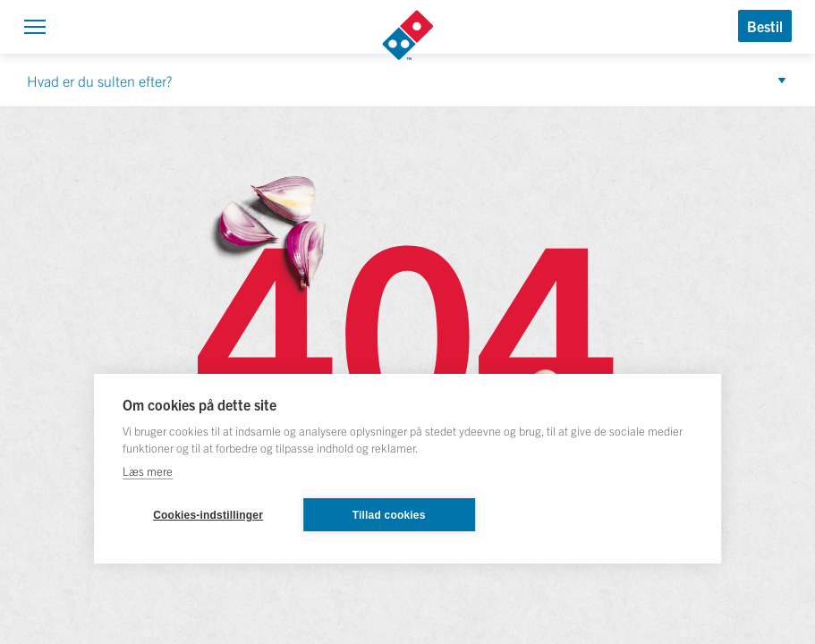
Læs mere (148, 471)
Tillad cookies (389, 515)
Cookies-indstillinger (208, 515)
